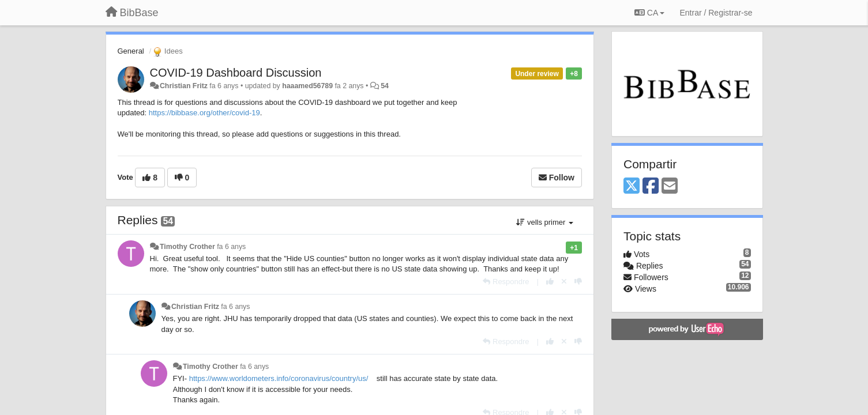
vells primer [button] (545, 222)
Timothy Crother (187, 247)
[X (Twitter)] (632, 186)
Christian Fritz (184, 86)
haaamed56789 (307, 86)
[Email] (670, 186)
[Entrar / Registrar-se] (716, 13)
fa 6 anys (231, 247)
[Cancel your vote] (564, 282)
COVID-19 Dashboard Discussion (236, 73)
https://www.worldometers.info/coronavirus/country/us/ (279, 378)
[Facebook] (651, 186)
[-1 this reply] (578, 282)
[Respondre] (506, 282)
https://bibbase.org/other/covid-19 (204, 113)
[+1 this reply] (550, 282)
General (131, 51)
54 (385, 86)
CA (649, 13)
